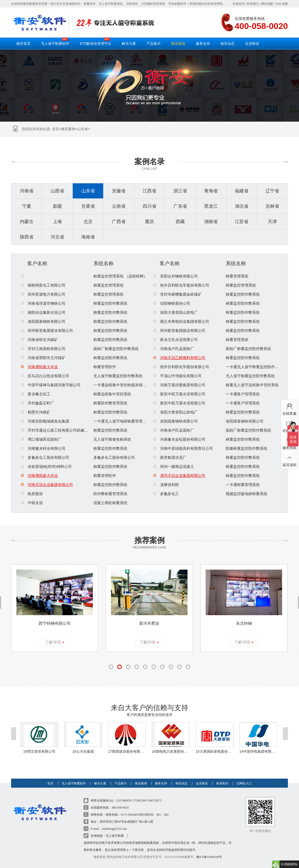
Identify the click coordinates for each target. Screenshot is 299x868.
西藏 (180, 222)
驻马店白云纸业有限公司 (45, 376)
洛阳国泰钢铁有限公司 (43, 321)
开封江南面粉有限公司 (43, 349)
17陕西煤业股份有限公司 (127, 744)
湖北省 (242, 206)
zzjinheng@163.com (114, 821)
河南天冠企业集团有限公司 (47, 485)
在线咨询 (239, 4)
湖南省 (211, 222)
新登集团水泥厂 (170, 457)
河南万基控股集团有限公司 (179, 385)
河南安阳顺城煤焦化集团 (45, 421)
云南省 (119, 206)
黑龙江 (211, 206)
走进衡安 (252, 44)
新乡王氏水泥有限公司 (176, 340)
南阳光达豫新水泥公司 (43, 312)
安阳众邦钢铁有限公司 (176, 276)
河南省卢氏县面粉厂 (174, 349)
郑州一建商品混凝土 (174, 466)
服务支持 (203, 44)
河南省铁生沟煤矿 (39, 340)
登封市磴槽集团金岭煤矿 (177, 294)
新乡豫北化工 (36, 394)
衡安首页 (23, 44)
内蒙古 (27, 222)
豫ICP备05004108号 (209, 850)
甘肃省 (88, 206)
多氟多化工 (166, 494)
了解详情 (55, 642)
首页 (56, 129)
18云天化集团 (83, 744)
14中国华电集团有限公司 (258, 744)
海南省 (88, 237)
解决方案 (129, 44)
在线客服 (289, 408)
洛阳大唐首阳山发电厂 (176, 312)
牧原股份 (32, 494)
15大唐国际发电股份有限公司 (214, 744)
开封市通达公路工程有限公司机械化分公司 (60, 430)
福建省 (242, 191)
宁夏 (27, 206)
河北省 (57, 237)
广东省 (180, 206)
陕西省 (27, 237)
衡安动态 (228, 44)
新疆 (57, 206)
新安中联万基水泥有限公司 (179, 394)
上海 (57, 222)
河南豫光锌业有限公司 (43, 448)
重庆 (149, 222)
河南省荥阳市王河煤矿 (43, 358)
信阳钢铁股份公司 (172, 303)
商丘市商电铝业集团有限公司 (181, 321)
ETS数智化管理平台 (96, 42)
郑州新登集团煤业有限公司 (47, 331)
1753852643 (139, 793)
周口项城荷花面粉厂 (41, 439)
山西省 (57, 191)
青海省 (211, 191)
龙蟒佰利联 (166, 485)
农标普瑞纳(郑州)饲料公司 (46, 466)
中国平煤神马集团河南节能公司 (51, 385)
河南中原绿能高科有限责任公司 (183, 448)
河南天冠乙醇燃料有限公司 (179, 358)
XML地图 (282, 4)
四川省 (149, 206)
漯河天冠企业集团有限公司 (179, 476)
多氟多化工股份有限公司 (45, 457)
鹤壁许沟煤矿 (36, 412)
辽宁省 (272, 191)
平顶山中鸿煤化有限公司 (177, 376)
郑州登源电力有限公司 (43, 294)
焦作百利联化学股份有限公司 (181, 285)
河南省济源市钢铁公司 (43, 303)
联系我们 (253, 4)
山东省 (83, 129)
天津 (272, 222)
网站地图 (267, 4)
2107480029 (124, 793)
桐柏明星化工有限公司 (43, 285)
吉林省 (272, 206)
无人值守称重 (115, 828)
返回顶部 (289, 460)
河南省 (27, 191)
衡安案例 (178, 44)
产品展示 (154, 44)
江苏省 (242, 222)
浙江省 (180, 191)
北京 (88, 222)
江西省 (149, 191)
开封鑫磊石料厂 (38, 403)
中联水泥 (32, 503)
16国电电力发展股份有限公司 (171, 744)
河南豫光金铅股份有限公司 (179, 439)
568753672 (155, 793)
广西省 (119, 222)
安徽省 (119, 191)
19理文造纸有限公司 (39, 744)
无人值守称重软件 (55, 42)
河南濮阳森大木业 (39, 367)
